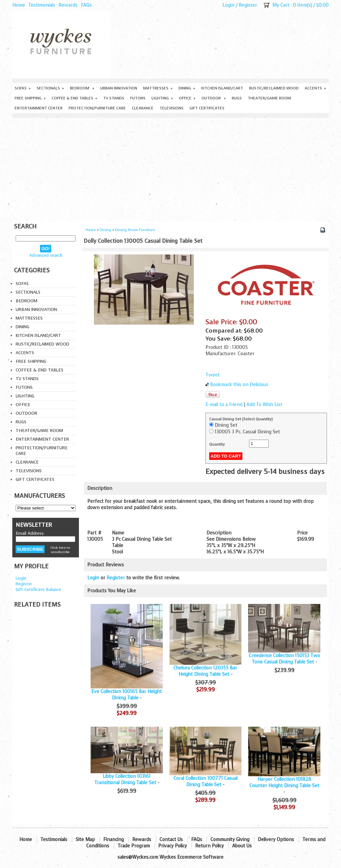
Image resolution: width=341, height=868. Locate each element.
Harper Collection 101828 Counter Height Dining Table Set (284, 783)
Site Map (85, 840)
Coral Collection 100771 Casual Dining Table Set (205, 782)
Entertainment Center (39, 108)
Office (187, 98)
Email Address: (30, 533)
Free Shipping (30, 98)
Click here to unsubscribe (60, 550)
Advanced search (46, 255)
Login (228, 5)
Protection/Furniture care (97, 108)
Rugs (237, 98)
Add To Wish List (264, 405)
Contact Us (171, 840)
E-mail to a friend (224, 405)
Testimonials (42, 5)
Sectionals (50, 88)
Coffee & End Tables (74, 98)
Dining (187, 88)
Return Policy (209, 846)
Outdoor (214, 98)
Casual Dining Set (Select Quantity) (241, 419)
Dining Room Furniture (135, 230)
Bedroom (82, 88)
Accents (315, 88)
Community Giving (230, 840)
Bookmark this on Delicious (239, 385)
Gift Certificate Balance (38, 589)
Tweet (213, 375)
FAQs (86, 5)
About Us (242, 846)
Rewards (68, 5)
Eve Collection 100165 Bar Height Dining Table (127, 695)
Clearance (143, 108)
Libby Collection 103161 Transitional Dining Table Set (125, 780)
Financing (114, 840)
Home (19, 5)
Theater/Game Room (269, 98)
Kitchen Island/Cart (222, 88)
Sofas (23, 88)
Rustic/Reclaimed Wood (274, 88)
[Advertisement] (170, 168)
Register (248, 5)
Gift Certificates (207, 108)
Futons (138, 98)
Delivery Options (276, 840)
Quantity (217, 444)
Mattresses (158, 88)
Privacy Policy (172, 846)
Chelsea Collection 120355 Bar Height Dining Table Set (205, 671)
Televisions (171, 108)
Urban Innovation (119, 88)
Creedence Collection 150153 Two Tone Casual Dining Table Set (284, 659)
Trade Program (134, 846)
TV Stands (114, 98)
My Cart (281, 5)
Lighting (162, 98)
